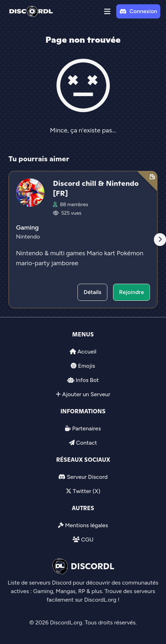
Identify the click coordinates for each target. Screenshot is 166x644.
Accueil (87, 352)
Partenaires (87, 428)
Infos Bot (87, 380)
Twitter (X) (87, 491)
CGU (87, 540)
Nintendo (28, 237)
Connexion (138, 11)
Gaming (27, 227)
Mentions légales (87, 525)
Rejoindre (132, 292)
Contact (87, 443)
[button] (107, 11)
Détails (92, 292)
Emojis (86, 366)
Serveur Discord (87, 477)
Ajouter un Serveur (86, 394)
